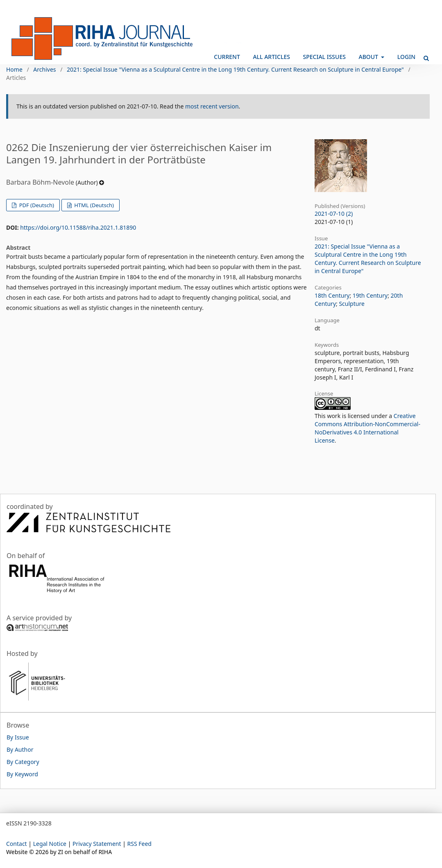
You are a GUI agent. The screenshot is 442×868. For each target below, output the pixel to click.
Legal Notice (50, 844)
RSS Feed (139, 844)
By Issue (18, 737)
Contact (17, 844)
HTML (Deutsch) (93, 205)
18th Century (332, 295)
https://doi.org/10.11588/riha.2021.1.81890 (78, 227)
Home (14, 69)
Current (227, 57)
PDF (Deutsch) (36, 205)
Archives (44, 69)
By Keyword (22, 774)
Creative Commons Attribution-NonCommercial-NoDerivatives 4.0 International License (367, 428)
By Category (23, 762)
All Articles (271, 57)
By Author (20, 749)
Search (424, 55)
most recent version (212, 106)
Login (406, 57)
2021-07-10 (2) (334, 214)
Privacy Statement (97, 844)
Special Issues (324, 57)
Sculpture (351, 304)
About (369, 57)
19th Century (370, 295)
